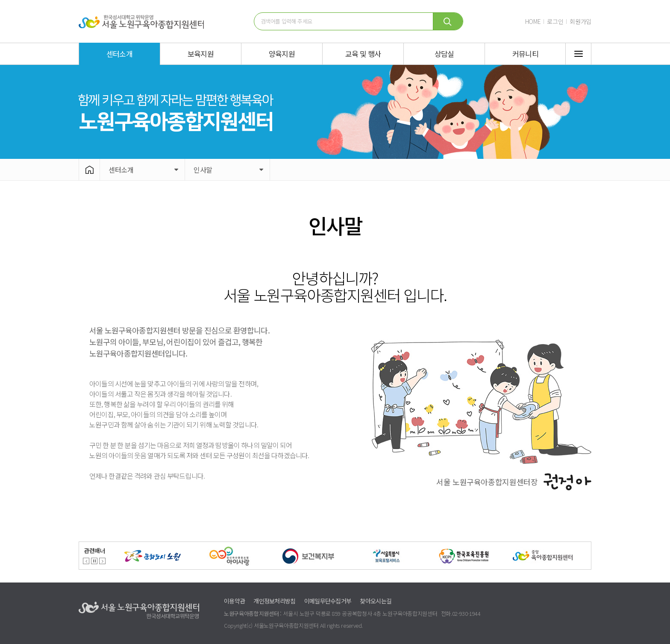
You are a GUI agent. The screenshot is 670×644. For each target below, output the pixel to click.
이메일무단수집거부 (328, 601)
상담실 (444, 54)
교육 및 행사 (363, 54)
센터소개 (119, 54)
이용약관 (234, 601)
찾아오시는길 (376, 601)
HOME (533, 21)
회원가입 (580, 21)
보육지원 (201, 54)
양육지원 (282, 54)
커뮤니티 (525, 54)
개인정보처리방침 (274, 601)
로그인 (555, 21)
